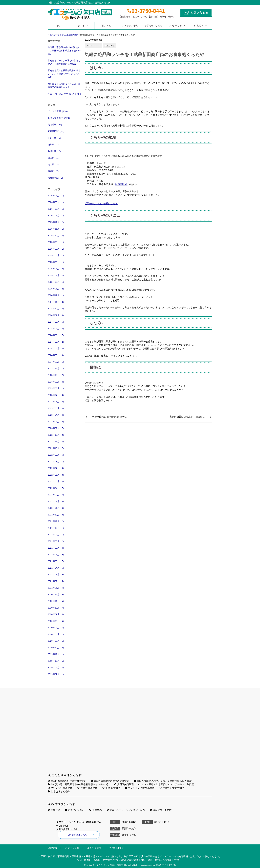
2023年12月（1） (56, 368)
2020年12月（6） (56, 594)
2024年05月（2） (56, 342)
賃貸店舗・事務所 (161, 810)
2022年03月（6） (56, 495)
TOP (60, 26)
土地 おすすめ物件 (59, 791)
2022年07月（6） (56, 468)
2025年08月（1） (56, 249)
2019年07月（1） (56, 674)
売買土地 (95, 810)
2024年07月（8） (56, 329)
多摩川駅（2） (55, 151)
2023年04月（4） (56, 415)
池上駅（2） (54, 164)
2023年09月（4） (56, 382)
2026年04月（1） (56, 196)
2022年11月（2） (56, 441)
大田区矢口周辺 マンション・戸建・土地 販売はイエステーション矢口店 (154, 784)
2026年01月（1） (56, 215)
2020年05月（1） (56, 641)
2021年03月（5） (56, 574)
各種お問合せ (116, 848)
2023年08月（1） (56, 388)
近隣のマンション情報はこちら (101, 203)
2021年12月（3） (56, 515)
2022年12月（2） (56, 435)
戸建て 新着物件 (87, 788)
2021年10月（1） (56, 528)
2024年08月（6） (56, 322)
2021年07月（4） (56, 548)
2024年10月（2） (56, 309)
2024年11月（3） (56, 302)
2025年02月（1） (56, 282)
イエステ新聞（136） (58, 111)
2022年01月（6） (56, 508)
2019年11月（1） (56, 654)
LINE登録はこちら (78, 835)
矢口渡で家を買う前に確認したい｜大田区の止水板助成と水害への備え (64, 51)
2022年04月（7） (56, 488)
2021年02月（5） (56, 581)
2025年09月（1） (56, 242)
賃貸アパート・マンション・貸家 (126, 810)
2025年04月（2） (56, 269)
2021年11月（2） (56, 521)
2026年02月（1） (56, 209)
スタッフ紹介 (177, 26)
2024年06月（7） (56, 335)
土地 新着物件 (111, 788)
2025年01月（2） (56, 289)
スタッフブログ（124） (59, 118)
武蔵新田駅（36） (57, 131)
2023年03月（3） (56, 422)
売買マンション (75, 810)
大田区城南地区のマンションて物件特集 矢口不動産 (163, 781)
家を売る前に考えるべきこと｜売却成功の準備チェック (64, 85)
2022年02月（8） (56, 501)
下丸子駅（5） (55, 138)
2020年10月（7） (56, 608)
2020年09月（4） (56, 614)
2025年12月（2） (56, 222)
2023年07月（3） (56, 395)
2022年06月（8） (56, 475)
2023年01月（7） (56, 428)
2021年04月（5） (56, 568)
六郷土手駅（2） (56, 178)
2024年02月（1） (56, 362)
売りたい (83, 26)
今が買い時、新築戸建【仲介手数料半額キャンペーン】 (79, 784)
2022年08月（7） (56, 462)
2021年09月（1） (56, 535)
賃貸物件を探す (154, 26)
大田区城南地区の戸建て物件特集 (67, 781)
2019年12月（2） (56, 648)
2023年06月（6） (56, 402)
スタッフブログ (93, 46)
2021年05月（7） (56, 561)
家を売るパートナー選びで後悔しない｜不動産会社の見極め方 (64, 62)
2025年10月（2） (56, 236)
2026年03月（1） (56, 202)
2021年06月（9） (56, 555)
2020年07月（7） (56, 628)
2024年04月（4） (56, 348)
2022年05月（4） (56, 481)
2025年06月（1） (56, 255)
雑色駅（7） (54, 171)
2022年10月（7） (56, 448)
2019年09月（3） (56, 667)
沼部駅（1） (54, 145)
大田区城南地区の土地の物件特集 (110, 781)
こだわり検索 (130, 26)
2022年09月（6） (56, 455)
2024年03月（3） (56, 355)
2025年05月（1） (56, 262)
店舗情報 (52, 848)
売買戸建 (54, 810)
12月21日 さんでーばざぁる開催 (64, 94)
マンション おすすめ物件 (140, 788)
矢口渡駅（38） (55, 125)
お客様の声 (201, 26)
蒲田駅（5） (54, 158)
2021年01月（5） (56, 588)
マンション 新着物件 (60, 788)
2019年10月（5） (56, 661)
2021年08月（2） (56, 541)
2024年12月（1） (56, 295)
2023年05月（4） (56, 408)
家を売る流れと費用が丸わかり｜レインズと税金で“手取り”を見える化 (64, 74)
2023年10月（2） (56, 375)
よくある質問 (94, 848)
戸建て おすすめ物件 (172, 788)
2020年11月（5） (56, 601)
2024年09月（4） (56, 315)
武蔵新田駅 (110, 46)
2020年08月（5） (56, 621)
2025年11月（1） (56, 229)
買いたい (106, 26)
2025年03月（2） (56, 275)
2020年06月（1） (56, 634)
